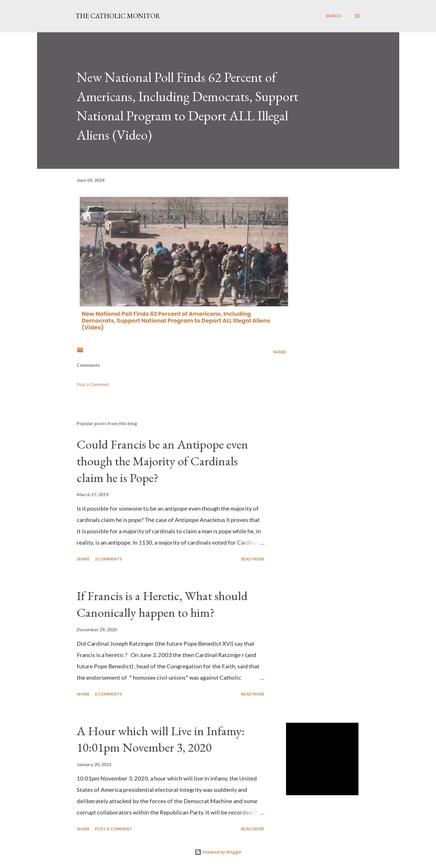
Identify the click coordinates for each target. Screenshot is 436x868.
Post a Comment (93, 384)
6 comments (108, 694)
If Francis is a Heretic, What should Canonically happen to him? (162, 604)
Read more (253, 559)
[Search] (334, 16)
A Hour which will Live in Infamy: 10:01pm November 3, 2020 (161, 739)
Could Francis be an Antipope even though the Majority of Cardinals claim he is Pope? (162, 461)
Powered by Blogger (218, 852)
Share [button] (280, 352)
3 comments (108, 559)
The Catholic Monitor (118, 16)
